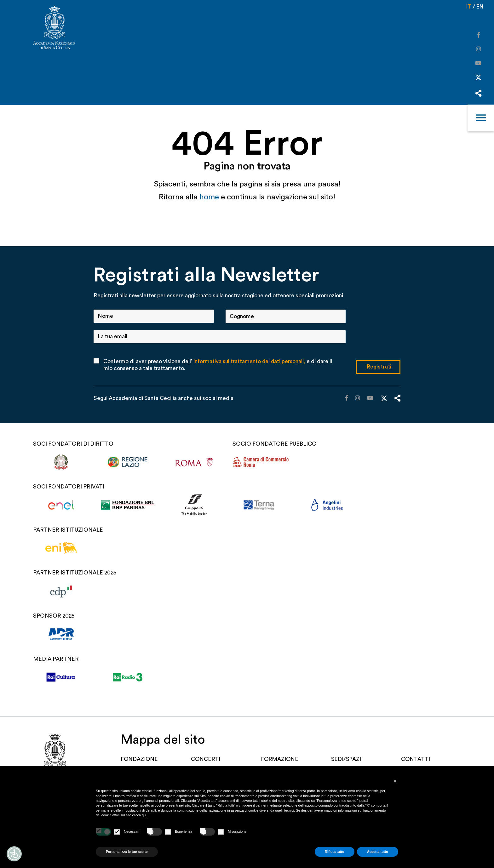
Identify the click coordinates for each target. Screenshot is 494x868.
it (468, 7)
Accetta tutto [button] (378, 852)
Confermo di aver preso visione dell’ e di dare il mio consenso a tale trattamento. (218, 365)
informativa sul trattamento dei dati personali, (250, 361)
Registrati (379, 366)
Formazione (281, 759)
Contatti (416, 759)
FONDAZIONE (142, 759)
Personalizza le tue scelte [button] (127, 852)
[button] (395, 781)
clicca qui (139, 815)
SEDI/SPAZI (347, 759)
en (480, 7)
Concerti (207, 759)
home (210, 197)
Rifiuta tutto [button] (335, 852)
